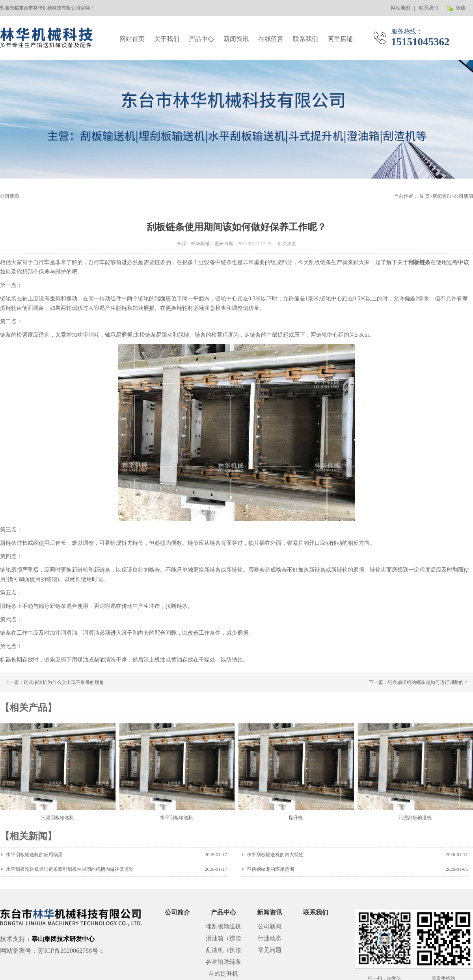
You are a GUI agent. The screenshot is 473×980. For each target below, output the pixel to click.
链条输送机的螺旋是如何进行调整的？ (428, 682)
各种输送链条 (223, 962)
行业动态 (270, 938)
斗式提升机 (223, 974)
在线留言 (271, 39)
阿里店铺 (340, 39)
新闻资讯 (236, 39)
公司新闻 (464, 196)
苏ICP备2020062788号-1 (71, 951)
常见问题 (270, 950)
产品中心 (201, 39)
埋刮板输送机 (223, 926)
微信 (460, 10)
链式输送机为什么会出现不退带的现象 (64, 682)
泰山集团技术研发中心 (63, 939)
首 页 (424, 196)
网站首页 (132, 39)
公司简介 (177, 912)
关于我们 (167, 39)
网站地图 (400, 8)
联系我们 (428, 8)
